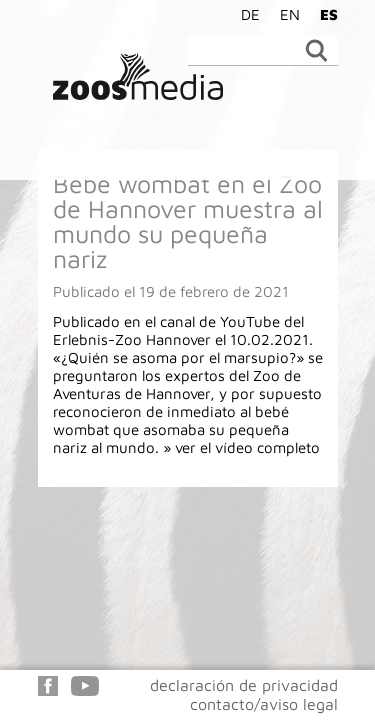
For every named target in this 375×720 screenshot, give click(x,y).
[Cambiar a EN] (285, 14)
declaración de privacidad (244, 685)
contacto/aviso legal (264, 704)
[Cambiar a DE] (245, 14)
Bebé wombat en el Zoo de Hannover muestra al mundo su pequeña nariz (188, 221)
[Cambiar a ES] (324, 14)
